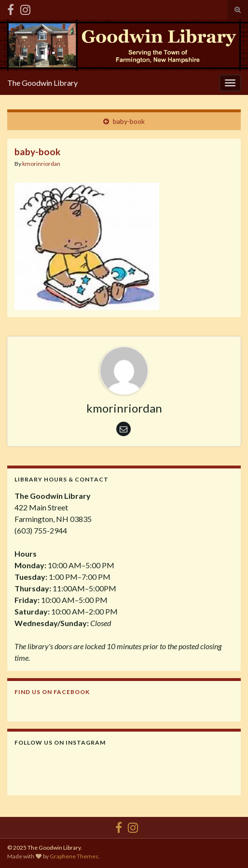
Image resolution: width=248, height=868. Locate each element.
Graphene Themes (74, 856)
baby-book (129, 121)
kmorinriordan (41, 164)
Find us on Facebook (52, 692)
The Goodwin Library (42, 83)
